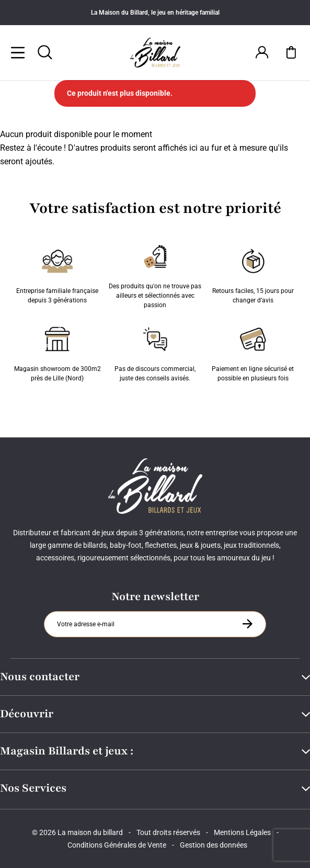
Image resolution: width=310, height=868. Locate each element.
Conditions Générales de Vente (117, 845)
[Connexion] (262, 52)
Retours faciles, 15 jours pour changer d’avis (253, 274)
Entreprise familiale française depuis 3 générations (57, 274)
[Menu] (18, 52)
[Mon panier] (291, 52)
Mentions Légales (242, 832)
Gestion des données (214, 845)
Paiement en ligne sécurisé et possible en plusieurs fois (253, 352)
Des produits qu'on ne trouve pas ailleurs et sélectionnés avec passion (155, 274)
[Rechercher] (45, 52)
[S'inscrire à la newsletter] (247, 624)
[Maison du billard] (155, 53)
